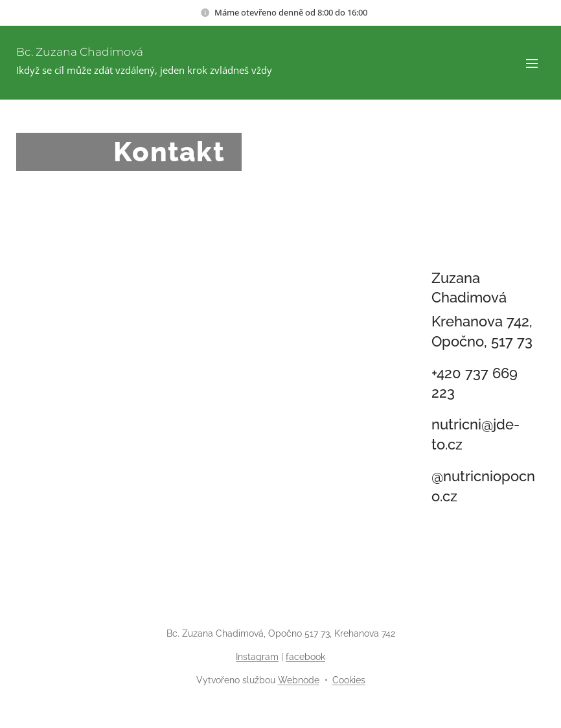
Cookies (349, 680)
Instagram (257, 657)
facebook (305, 657)
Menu (532, 63)
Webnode (299, 680)
